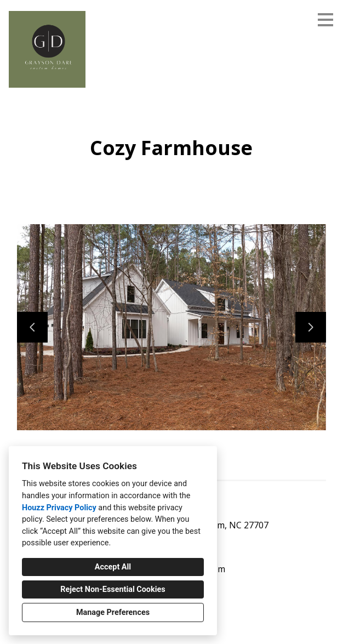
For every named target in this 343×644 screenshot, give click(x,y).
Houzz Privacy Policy (59, 508)
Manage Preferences (113, 612)
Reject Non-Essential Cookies (113, 589)
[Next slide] (311, 327)
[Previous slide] (32, 327)
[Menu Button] (325, 20)
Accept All (113, 567)
